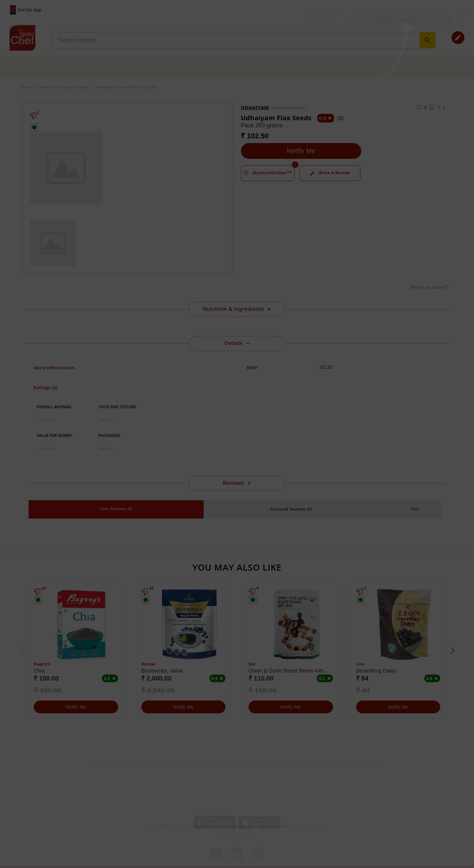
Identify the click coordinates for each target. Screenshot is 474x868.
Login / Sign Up (396, 16)
